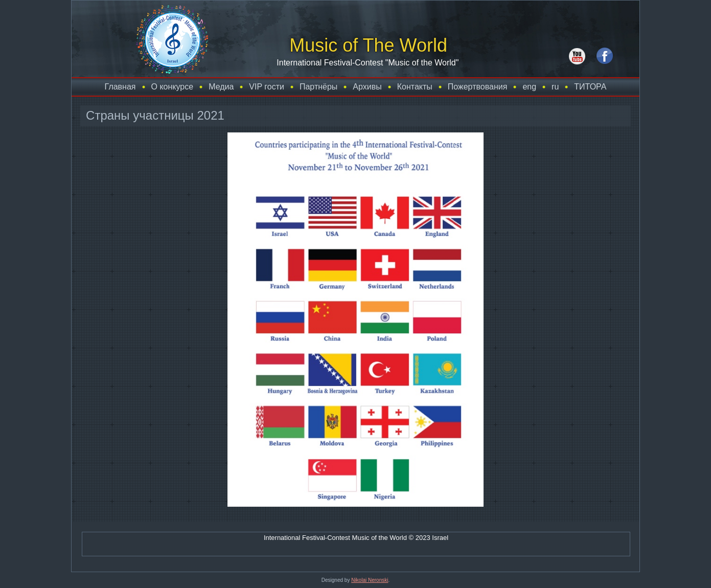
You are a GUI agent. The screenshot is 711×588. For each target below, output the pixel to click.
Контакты (415, 87)
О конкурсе (173, 87)
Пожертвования (478, 87)
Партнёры (318, 87)
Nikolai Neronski (370, 580)
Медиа (221, 87)
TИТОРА (590, 87)
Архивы (367, 87)
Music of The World (368, 45)
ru (555, 87)
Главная (120, 87)
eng (529, 87)
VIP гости (267, 87)
